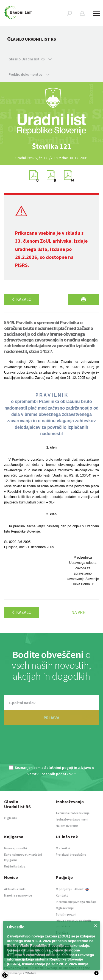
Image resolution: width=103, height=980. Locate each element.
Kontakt (62, 895)
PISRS (21, 265)
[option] (52, 146)
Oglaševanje (65, 908)
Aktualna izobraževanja (73, 813)
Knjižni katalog (15, 866)
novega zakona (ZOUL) (51, 936)
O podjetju (64, 889)
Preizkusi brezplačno (71, 854)
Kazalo (22, 299)
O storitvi (63, 848)
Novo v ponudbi (16, 848)
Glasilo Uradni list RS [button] (30, 59)
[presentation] (52, 748)
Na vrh (79, 612)
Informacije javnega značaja (76, 902)
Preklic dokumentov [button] (29, 74)
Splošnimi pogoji (59, 768)
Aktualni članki (15, 889)
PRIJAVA (51, 718)
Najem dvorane (67, 826)
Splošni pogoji (66, 914)
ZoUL (46, 241)
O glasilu (10, 818)
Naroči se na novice (18, 895)
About (82, 889)
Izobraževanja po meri (72, 819)
